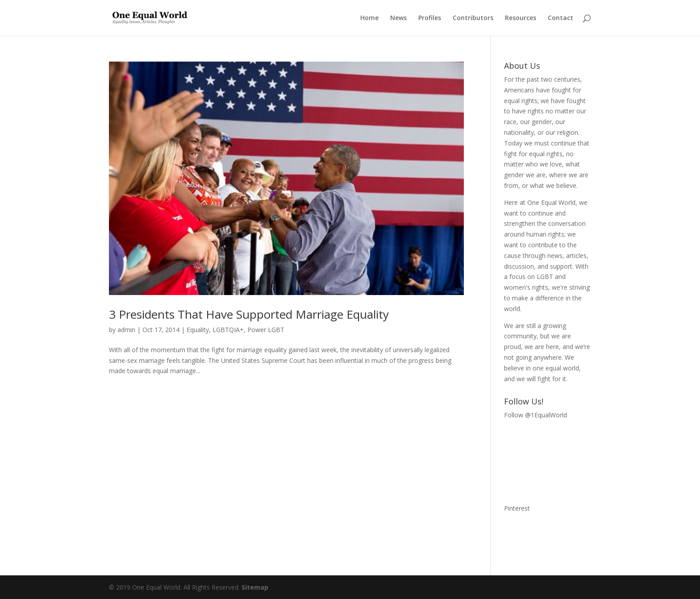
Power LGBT (266, 330)
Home (369, 18)
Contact (560, 18)
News (398, 18)
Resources (521, 18)
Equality (198, 330)
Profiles (430, 18)
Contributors (473, 18)
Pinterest (517, 508)
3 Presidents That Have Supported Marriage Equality (249, 314)
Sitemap (255, 587)
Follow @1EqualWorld (535, 415)
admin (126, 330)
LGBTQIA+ (228, 330)
